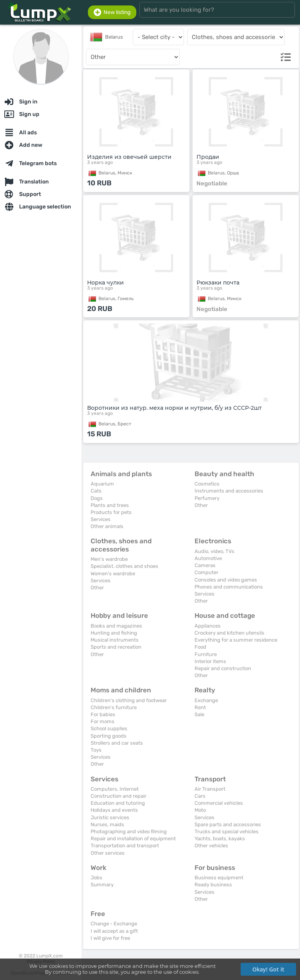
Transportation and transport (125, 846)
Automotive (208, 558)
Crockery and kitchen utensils (229, 633)
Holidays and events (114, 810)
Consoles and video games (226, 580)
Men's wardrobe (109, 559)
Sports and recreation (116, 647)
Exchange (206, 700)
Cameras (205, 565)
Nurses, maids (107, 824)
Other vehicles (211, 846)
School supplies (109, 728)
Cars (200, 796)
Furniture (206, 654)
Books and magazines (116, 626)
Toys (96, 750)
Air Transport (210, 789)
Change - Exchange (114, 924)
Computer (206, 572)
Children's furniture (114, 707)
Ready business (213, 885)
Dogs (97, 498)
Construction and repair (119, 796)
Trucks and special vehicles (227, 831)
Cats (96, 491)
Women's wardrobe (113, 574)
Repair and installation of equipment (133, 839)
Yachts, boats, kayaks (220, 839)
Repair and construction (223, 668)
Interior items (210, 661)
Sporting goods (109, 736)
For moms (103, 721)
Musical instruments (115, 640)
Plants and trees (110, 505)
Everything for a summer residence (236, 640)
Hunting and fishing (114, 633)
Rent (200, 707)
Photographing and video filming (129, 831)
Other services (108, 853)
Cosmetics (207, 484)
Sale (199, 714)
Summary (102, 885)
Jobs (96, 878)
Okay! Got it (268, 969)
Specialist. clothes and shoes (124, 566)
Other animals (107, 526)
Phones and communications (229, 587)
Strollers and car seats (117, 743)
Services (101, 519)
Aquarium (102, 484)
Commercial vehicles (219, 803)
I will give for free (110, 938)
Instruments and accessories (229, 491)
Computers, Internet (115, 789)
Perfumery (207, 498)
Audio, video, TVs (214, 551)
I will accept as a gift (114, 931)
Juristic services (110, 817)
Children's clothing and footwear (129, 700)
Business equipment (219, 878)
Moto (200, 810)
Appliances (208, 626)
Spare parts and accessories (228, 824)
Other (201, 505)
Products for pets (111, 512)
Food (200, 647)
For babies (103, 714)
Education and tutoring (118, 803)
